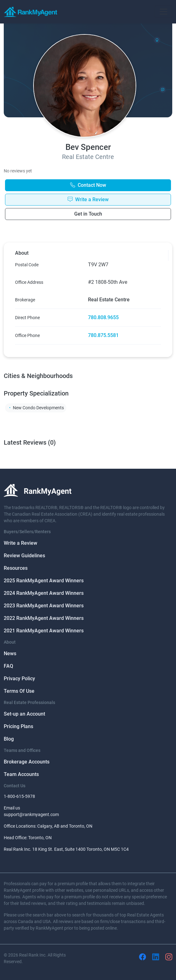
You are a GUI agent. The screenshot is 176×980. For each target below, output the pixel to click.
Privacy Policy (19, 679)
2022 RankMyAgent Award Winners (44, 618)
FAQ (8, 666)
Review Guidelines (24, 556)
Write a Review (21, 543)
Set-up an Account (24, 714)
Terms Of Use (19, 691)
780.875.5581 (103, 335)
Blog (9, 739)
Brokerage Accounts (27, 762)
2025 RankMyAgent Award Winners (44, 581)
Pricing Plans (18, 726)
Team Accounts (21, 774)
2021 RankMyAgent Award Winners (44, 631)
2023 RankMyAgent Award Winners (44, 606)
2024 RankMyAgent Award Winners (44, 593)
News (10, 653)
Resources (16, 568)
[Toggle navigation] (163, 12)
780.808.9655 (103, 317)
